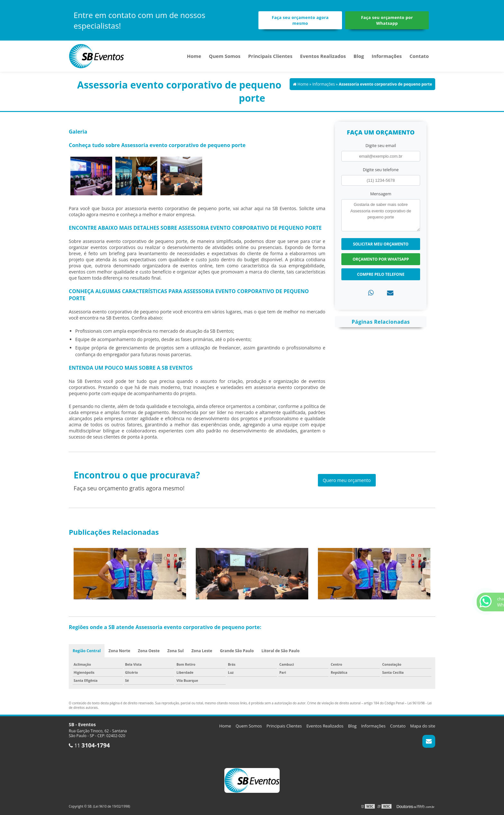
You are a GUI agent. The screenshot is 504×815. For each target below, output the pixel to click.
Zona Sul (176, 651)
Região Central (87, 651)
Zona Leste (202, 651)
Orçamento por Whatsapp (381, 259)
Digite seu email (381, 145)
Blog (359, 56)
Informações (387, 56)
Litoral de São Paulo (280, 651)
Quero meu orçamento (347, 480)
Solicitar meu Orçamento (381, 244)
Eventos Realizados (323, 56)
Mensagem (381, 194)
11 (89, 746)
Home (194, 56)
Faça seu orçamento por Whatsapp (387, 20)
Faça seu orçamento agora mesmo (300, 20)
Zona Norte (119, 651)
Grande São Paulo (237, 651)
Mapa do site (423, 726)
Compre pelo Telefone (381, 274)
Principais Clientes (270, 56)
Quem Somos (225, 56)
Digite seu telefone (381, 170)
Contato (419, 56)
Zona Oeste (149, 651)
